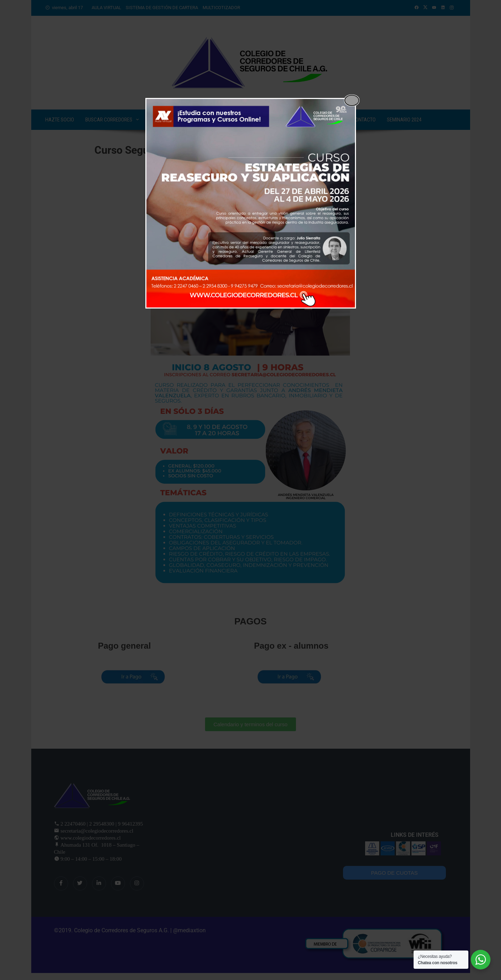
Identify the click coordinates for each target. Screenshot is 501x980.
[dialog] (251, 203)
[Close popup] (352, 100)
